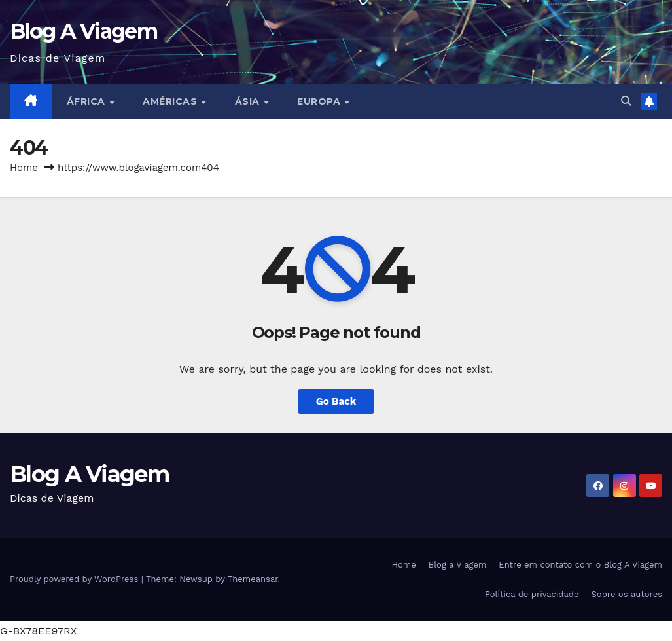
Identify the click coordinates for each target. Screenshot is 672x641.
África (88, 101)
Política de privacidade (532, 594)
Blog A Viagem (83, 31)
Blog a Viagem (458, 565)
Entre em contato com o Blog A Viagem (580, 565)
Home (24, 168)
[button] (626, 101)
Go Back (336, 401)
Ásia (249, 101)
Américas (171, 101)
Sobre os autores (627, 594)
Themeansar (253, 579)
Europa (320, 101)
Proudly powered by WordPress (76, 579)
